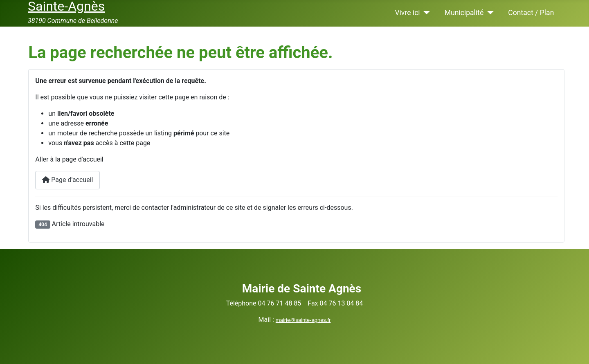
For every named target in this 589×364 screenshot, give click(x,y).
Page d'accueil (67, 180)
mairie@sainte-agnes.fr (303, 320)
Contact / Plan (531, 13)
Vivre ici (407, 13)
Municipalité (464, 13)
